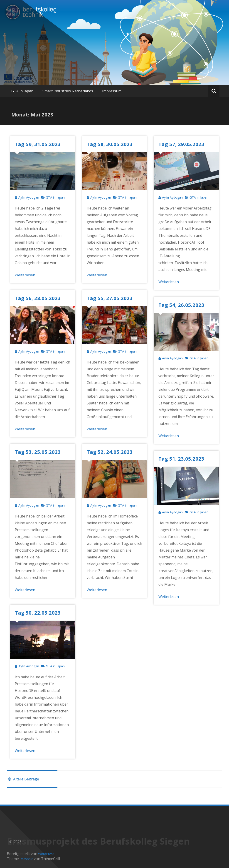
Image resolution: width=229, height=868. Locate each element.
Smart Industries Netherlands (68, 91)
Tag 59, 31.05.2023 (38, 144)
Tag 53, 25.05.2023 (38, 452)
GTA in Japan (22, 91)
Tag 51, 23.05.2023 (181, 459)
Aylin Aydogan (29, 197)
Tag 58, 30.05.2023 (110, 144)
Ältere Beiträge (23, 779)
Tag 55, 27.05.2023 (110, 298)
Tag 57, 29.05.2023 (181, 144)
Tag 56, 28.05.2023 (38, 298)
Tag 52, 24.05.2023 (110, 452)
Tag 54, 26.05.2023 (181, 305)
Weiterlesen (25, 275)
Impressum (112, 91)
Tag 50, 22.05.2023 (38, 613)
